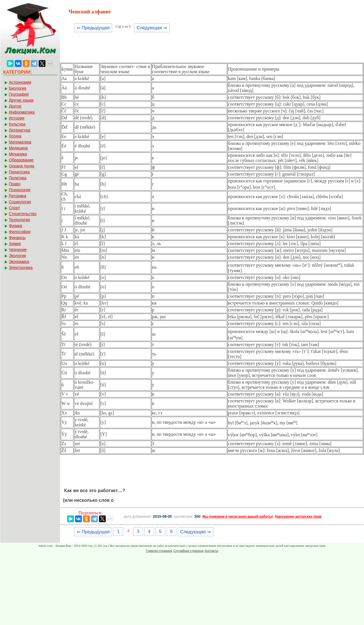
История (16, 118)
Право (15, 184)
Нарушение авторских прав (298, 517)
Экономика (19, 262)
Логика (15, 136)
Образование (21, 160)
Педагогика (19, 172)
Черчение (18, 250)
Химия (15, 244)
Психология (20, 190)
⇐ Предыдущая (93, 28)
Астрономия (20, 82)
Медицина (18, 148)
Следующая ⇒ (152, 28)
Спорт (14, 208)
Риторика (17, 196)
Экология (17, 256)
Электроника (21, 268)
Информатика (22, 112)
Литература (19, 130)
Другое (15, 106)
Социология (20, 202)
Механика (18, 154)
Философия (20, 232)
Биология (17, 88)
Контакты (212, 551)
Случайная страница (188, 551)
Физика (15, 226)
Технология (19, 220)
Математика (20, 142)
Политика (18, 178)
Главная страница (159, 551)
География (19, 94)
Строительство (23, 214)
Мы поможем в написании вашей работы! (238, 517)
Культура (17, 124)
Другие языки (21, 100)
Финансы (17, 238)
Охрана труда (21, 166)
